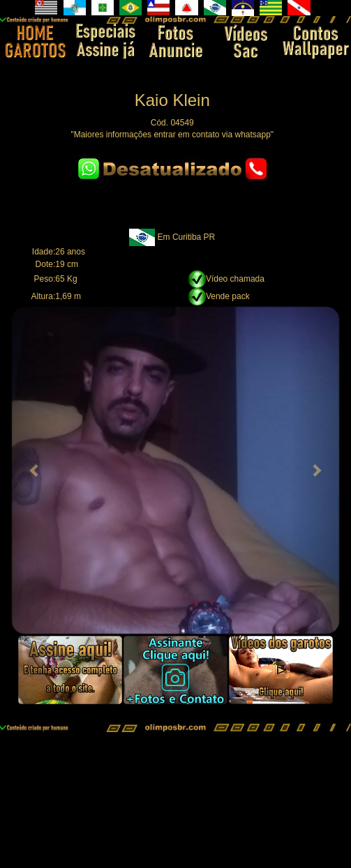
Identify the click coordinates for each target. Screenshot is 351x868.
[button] (35, 470)
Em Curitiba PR (187, 237)
